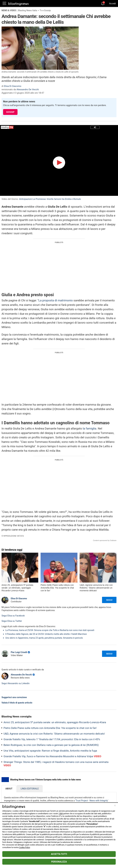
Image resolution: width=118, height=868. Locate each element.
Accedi (112, 4)
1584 (61, 814)
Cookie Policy (25, 847)
